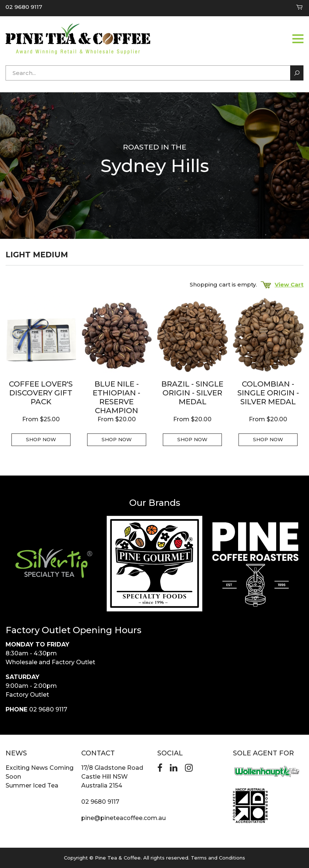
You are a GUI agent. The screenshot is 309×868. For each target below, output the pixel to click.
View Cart (282, 285)
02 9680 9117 (24, 7)
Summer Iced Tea (32, 785)
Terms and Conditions (218, 858)
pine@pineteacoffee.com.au (123, 818)
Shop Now (41, 439)
